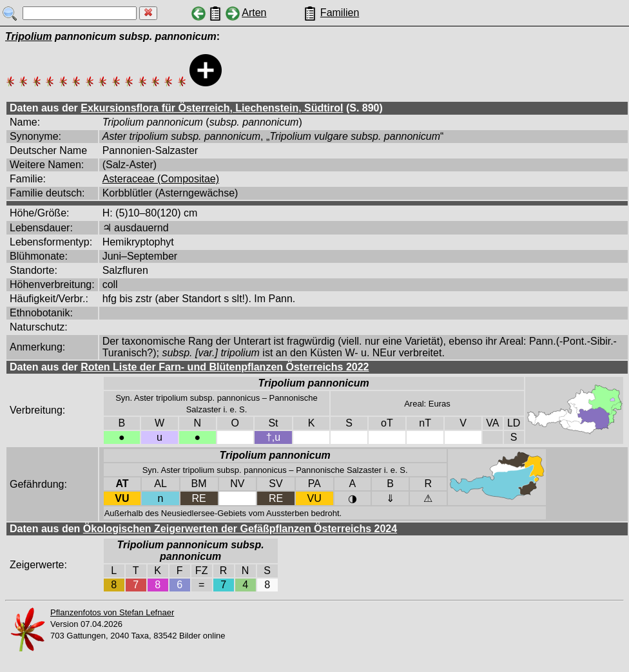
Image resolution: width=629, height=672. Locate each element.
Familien (340, 13)
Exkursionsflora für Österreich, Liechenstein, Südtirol (212, 108)
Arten (254, 13)
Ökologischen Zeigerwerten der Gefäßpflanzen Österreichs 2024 (240, 529)
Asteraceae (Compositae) (161, 179)
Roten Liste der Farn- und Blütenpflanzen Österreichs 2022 (225, 367)
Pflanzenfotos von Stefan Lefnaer (112, 612)
